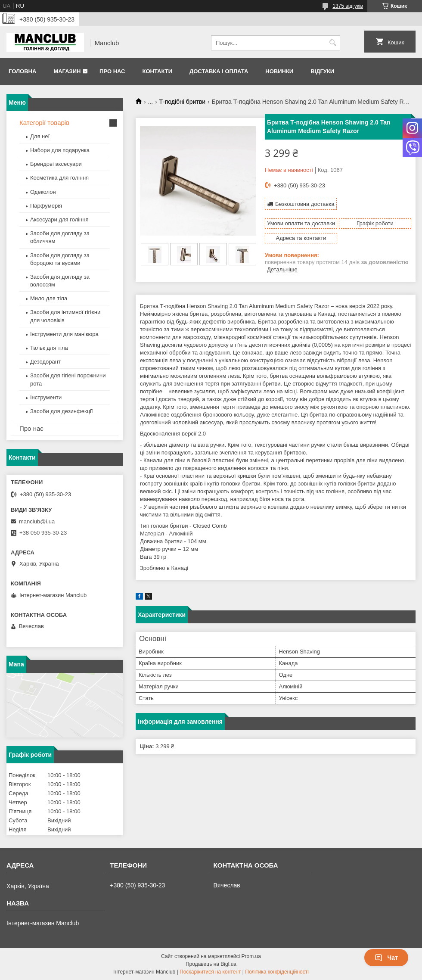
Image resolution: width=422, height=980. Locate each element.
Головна (22, 71)
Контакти (157, 71)
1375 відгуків (348, 6)
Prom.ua (251, 956)
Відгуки (322, 71)
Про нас (112, 71)
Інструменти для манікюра (64, 334)
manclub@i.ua (37, 521)
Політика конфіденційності (277, 972)
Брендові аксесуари (56, 164)
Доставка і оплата (219, 71)
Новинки (279, 71)
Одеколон (43, 192)
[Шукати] (333, 43)
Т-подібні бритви (183, 102)
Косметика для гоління (59, 178)
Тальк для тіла (49, 348)
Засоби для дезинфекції (62, 411)
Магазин (67, 71)
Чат (386, 958)
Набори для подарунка (60, 150)
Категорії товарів (44, 123)
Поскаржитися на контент (210, 972)
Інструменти (46, 397)
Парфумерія (46, 206)
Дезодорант (45, 362)
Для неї (40, 136)
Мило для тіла (49, 298)
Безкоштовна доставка (305, 204)
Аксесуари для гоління (59, 219)
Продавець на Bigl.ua (211, 964)
